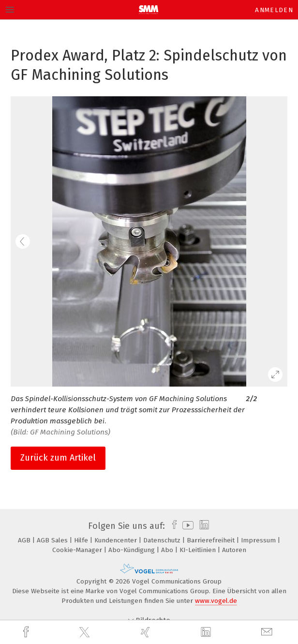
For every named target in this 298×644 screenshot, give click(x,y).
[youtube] (186, 526)
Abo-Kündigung (133, 550)
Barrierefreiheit (212, 540)
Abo (168, 550)
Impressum (259, 540)
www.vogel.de (216, 601)
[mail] (268, 632)
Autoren (234, 550)
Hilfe (82, 540)
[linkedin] (207, 632)
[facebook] (27, 632)
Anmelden (274, 10)
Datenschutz (163, 540)
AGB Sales (53, 540)
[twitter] (86, 632)
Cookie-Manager (78, 550)
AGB (25, 540)
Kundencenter (117, 540)
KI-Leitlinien (199, 550)
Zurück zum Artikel (58, 458)
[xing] (147, 632)
